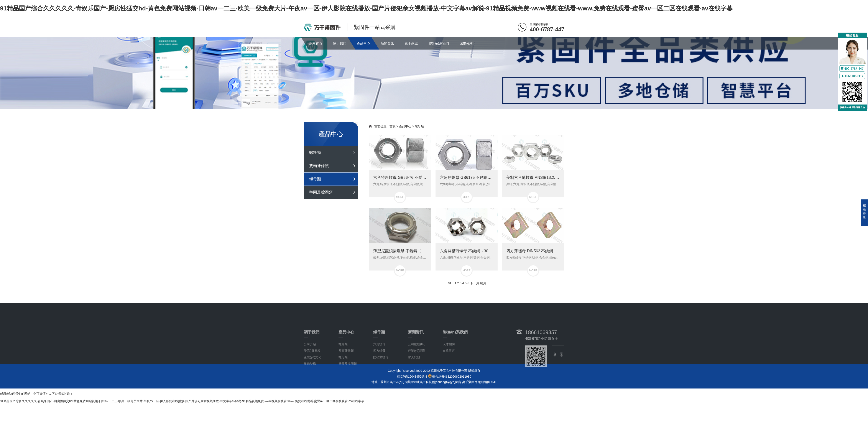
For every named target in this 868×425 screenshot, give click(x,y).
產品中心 (363, 43)
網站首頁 (316, 43)
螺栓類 (315, 153)
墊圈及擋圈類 (321, 192)
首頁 (393, 126)
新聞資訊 (387, 43)
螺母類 (315, 179)
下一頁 (475, 283)
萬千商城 (411, 43)
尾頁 (483, 283)
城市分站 (466, 43)
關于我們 (340, 43)
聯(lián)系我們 (439, 43)
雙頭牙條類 (319, 166)
